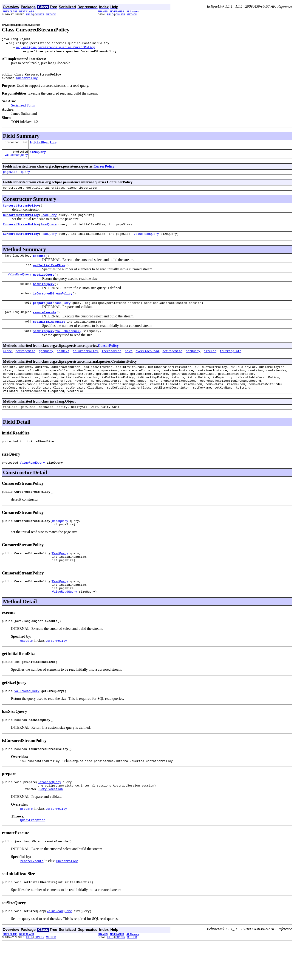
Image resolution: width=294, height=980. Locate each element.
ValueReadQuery (16, 159)
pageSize (10, 176)
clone (7, 365)
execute (39, 264)
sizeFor (210, 365)
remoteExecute (44, 325)
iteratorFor (111, 365)
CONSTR (39, 15)
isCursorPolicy (85, 365)
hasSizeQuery (44, 294)
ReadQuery (49, 221)
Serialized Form (23, 107)
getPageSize (25, 365)
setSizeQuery (44, 345)
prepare (39, 314)
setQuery (193, 365)
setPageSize (172, 365)
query (25, 176)
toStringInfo (231, 365)
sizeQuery (38, 155)
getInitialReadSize (49, 274)
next (129, 365)
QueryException (50, 823)
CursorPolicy (27, 80)
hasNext (63, 365)
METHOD (51, 15)
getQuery (46, 365)
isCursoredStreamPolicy (53, 304)
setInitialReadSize (49, 335)
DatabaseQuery (59, 314)
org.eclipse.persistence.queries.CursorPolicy (55, 48)
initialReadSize (43, 145)
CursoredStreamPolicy (21, 211)
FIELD (29, 15)
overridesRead (147, 365)
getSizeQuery (44, 284)
